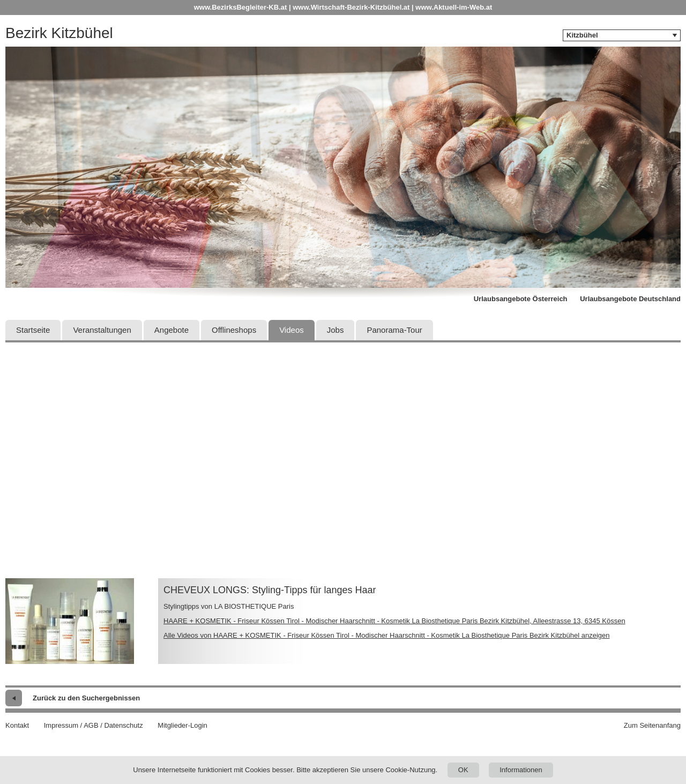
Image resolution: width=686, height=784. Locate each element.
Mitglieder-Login (182, 725)
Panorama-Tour (394, 330)
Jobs (335, 330)
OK (463, 770)
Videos (292, 330)
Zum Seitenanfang (652, 725)
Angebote (171, 330)
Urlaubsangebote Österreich (521, 299)
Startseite (33, 330)
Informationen (521, 770)
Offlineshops (234, 330)
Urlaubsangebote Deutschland (630, 299)
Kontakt (17, 725)
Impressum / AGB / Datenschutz (94, 725)
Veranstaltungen (102, 330)
